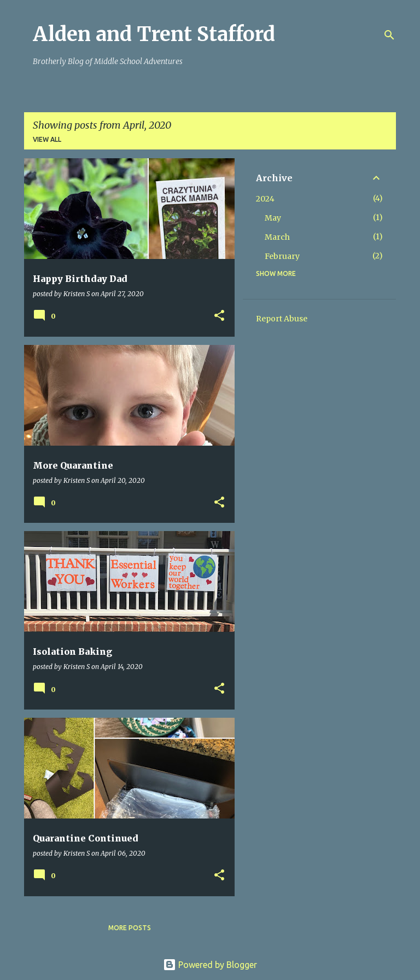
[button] (219, 316)
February (282, 256)
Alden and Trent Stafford (154, 34)
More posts (130, 928)
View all (47, 139)
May (273, 218)
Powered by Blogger (210, 965)
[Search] (389, 35)
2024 (265, 199)
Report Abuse (282, 319)
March (277, 237)
